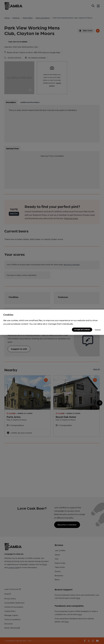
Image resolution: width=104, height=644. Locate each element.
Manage (98, 329)
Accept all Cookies (82, 329)
